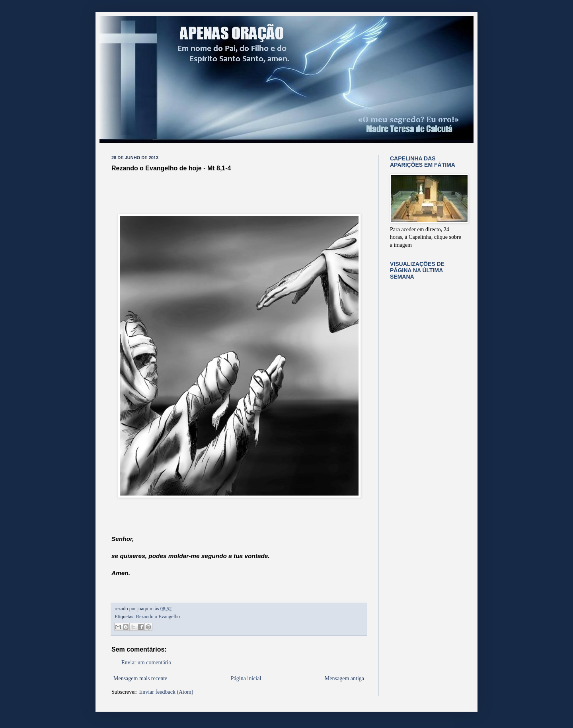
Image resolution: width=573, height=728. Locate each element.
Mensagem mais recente (140, 678)
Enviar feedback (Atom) (166, 692)
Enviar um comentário (146, 663)
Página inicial (246, 678)
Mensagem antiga (344, 678)
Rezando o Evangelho (158, 617)
